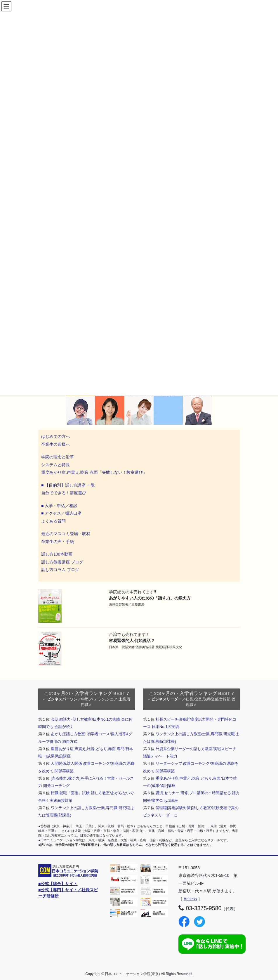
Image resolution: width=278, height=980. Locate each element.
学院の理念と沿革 (58, 457)
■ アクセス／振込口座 (61, 513)
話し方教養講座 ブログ (62, 562)
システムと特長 (55, 465)
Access (190, 899)
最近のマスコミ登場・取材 (66, 534)
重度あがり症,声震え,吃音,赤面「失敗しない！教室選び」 (95, 472)
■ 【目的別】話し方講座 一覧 (68, 485)
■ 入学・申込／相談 (59, 506)
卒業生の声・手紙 (58, 542)
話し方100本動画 (57, 554)
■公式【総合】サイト (58, 884)
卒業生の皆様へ (55, 444)
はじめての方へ (55, 436)
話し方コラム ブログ (60, 570)
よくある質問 (53, 521)
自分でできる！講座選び (64, 493)
